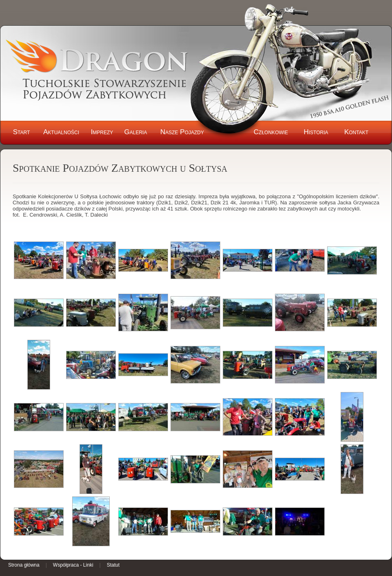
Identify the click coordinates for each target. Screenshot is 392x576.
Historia (316, 132)
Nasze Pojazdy (182, 132)
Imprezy (102, 132)
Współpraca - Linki (73, 565)
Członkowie (271, 132)
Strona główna (24, 565)
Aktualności (61, 132)
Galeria (136, 132)
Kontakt (356, 132)
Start (22, 132)
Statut (113, 565)
